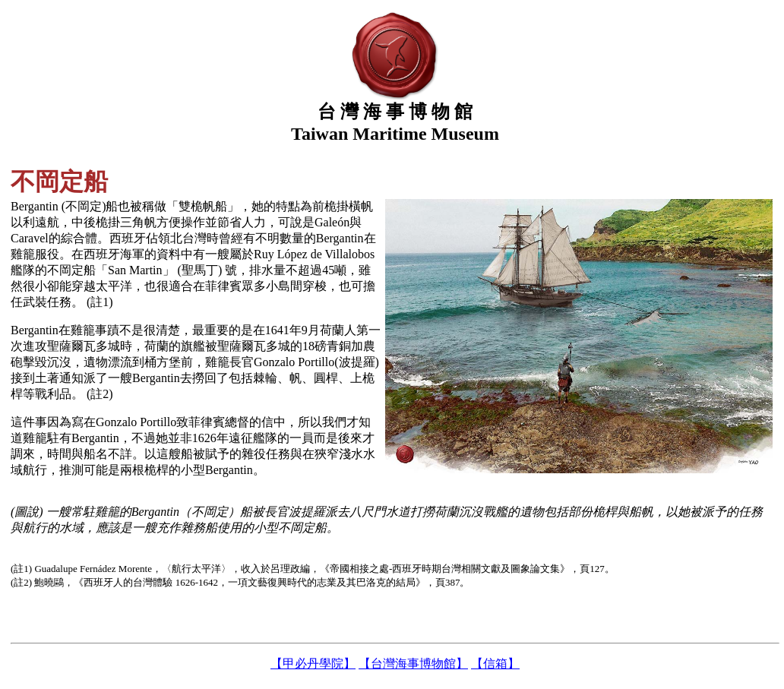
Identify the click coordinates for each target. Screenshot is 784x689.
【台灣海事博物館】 (413, 664)
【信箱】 (495, 664)
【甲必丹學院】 (313, 664)
